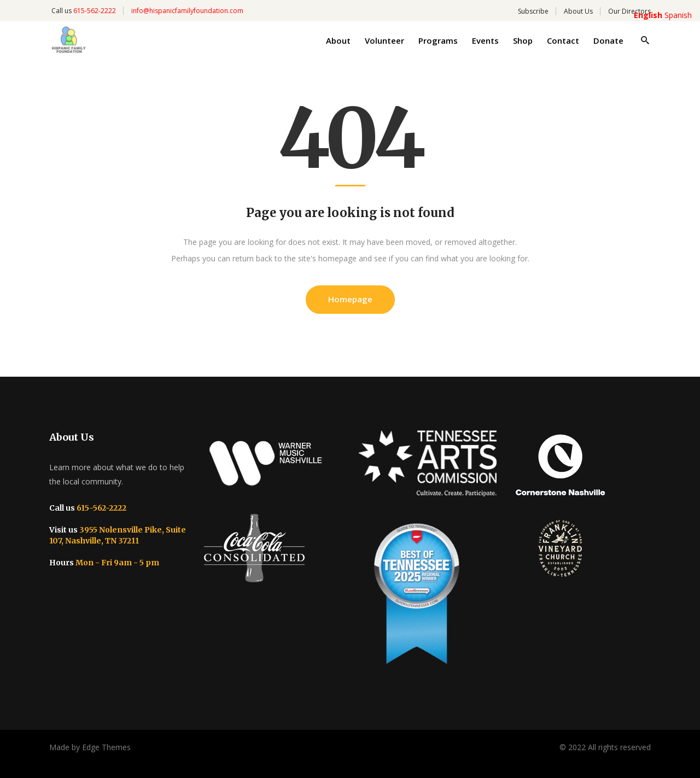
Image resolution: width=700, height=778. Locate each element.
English (648, 15)
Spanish (678, 15)
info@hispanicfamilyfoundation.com (187, 11)
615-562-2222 (95, 11)
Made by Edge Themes (90, 747)
